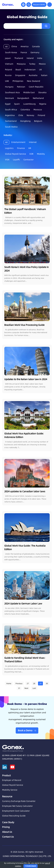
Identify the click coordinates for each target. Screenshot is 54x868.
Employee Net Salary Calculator (17, 806)
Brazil (18, 70)
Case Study (8, 822)
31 (19, 688)
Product (6, 775)
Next (26, 688)
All (6, 47)
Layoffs (16, 160)
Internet (33, 142)
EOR (31, 154)
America (25, 46)
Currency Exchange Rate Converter (19, 801)
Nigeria (43, 104)
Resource (7, 796)
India (40, 58)
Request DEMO (39, 5)
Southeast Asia (12, 92)
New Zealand (33, 81)
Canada (36, 46)
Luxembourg (29, 104)
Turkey (32, 64)
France (24, 52)
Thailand (19, 58)
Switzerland (11, 121)
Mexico (42, 64)
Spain (17, 104)
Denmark (9, 98)
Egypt (8, 104)
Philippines (18, 81)
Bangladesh (23, 98)
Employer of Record (12, 780)
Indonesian (30, 70)
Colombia (25, 110)
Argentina (10, 115)
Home (9, 683)
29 (40, 683)
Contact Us (8, 837)
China (14, 46)
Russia (8, 75)
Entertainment (18, 142)
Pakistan (21, 87)
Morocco (38, 110)
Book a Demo (25, 730)
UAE (7, 81)
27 (28, 683)
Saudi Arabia (11, 127)
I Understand (30, 866)
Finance (21, 148)
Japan (8, 58)
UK (41, 70)
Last (34, 688)
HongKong (25, 121)
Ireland (30, 58)
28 (34, 683)
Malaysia (21, 64)
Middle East (29, 92)
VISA (7, 160)
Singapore (20, 75)
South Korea (11, 52)
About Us (7, 832)
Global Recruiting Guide (14, 816)
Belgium (38, 121)
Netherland (38, 98)
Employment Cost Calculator (16, 811)
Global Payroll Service (15, 154)
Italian (44, 75)
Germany (35, 52)
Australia (33, 75)
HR (30, 148)
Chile (21, 115)
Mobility (41, 154)
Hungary (9, 87)
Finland (41, 115)
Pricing (6, 827)
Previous (19, 683)
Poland (8, 70)
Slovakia (42, 92)
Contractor (29, 160)
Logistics (9, 148)
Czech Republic (36, 87)
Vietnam (9, 64)
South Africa (11, 110)
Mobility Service (10, 790)
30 (47, 683)
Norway (30, 115)
